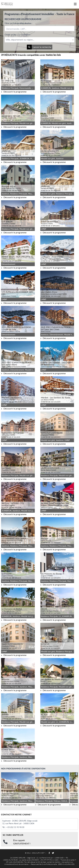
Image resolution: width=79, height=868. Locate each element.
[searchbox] (19, 28)
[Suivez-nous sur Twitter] (53, 853)
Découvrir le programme (14, 92)
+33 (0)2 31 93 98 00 (15, 827)
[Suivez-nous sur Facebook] (49, 853)
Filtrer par (18, 23)
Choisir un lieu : (18, 35)
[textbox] (39, 40)
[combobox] (39, 28)
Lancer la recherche (39, 47)
